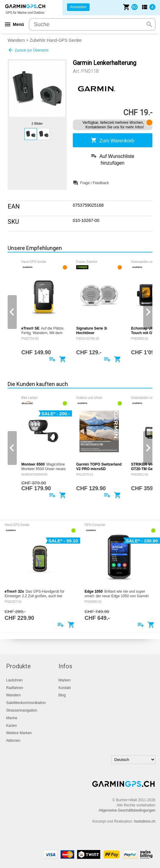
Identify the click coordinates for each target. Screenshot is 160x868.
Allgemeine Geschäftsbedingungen (127, 810)
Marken (65, 680)
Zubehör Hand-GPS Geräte (55, 40)
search (149, 24)
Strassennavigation (22, 710)
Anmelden (78, 7)
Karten (11, 726)
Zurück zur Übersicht (28, 50)
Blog (62, 695)
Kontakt (65, 688)
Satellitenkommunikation (26, 703)
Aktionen (13, 741)
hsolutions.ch (145, 821)
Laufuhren (14, 680)
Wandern (16, 40)
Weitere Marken (19, 733)
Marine (12, 718)
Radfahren (15, 688)
